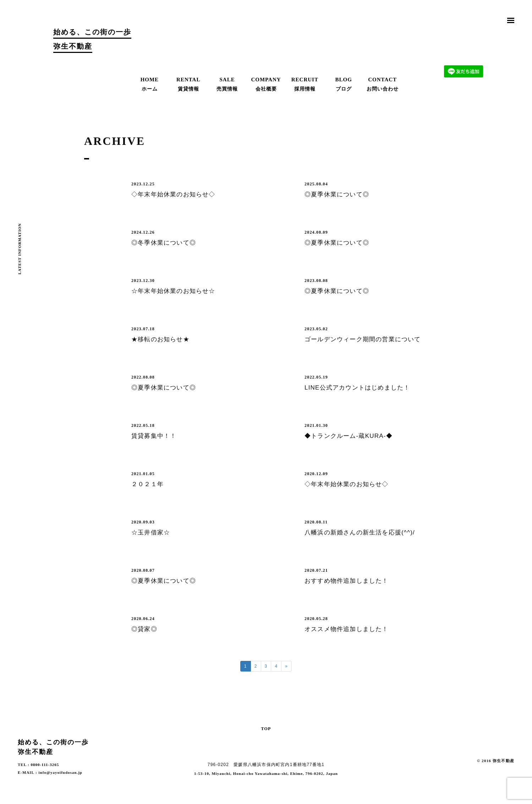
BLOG (344, 85)
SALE (227, 85)
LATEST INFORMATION (20, 249)
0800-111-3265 (45, 765)
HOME (149, 85)
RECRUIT (305, 85)
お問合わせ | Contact (464, 41)
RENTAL (188, 85)
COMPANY (266, 85)
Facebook (511, 772)
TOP (266, 728)
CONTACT (383, 85)
